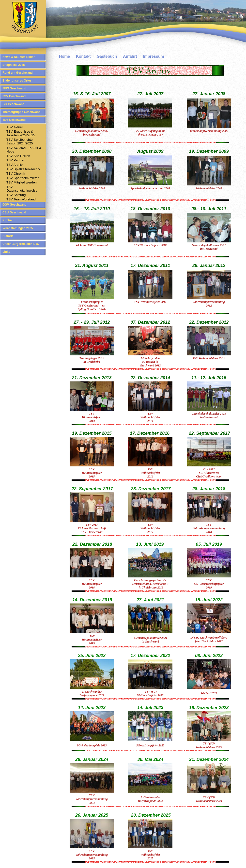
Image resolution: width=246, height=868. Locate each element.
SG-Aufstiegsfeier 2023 (150, 745)
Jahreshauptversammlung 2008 (209, 131)
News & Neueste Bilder (19, 57)
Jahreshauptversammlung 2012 (209, 304)
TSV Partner (15, 160)
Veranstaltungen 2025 (18, 228)
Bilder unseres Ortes (17, 81)
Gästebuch (107, 56)
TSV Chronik (16, 174)
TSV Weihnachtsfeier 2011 (150, 302)
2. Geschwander (150, 797)
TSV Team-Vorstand (21, 199)
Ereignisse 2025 (14, 65)
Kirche (7, 220)
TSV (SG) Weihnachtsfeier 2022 (150, 693)
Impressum (153, 56)
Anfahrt (130, 56)
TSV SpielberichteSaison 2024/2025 (20, 141)
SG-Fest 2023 (209, 693)
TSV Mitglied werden (22, 182)
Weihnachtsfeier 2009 (209, 188)
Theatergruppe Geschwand (22, 112)
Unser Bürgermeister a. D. (21, 244)
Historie (8, 236)
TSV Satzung (16, 195)
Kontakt (83, 56)
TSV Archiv (15, 165)
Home (64, 56)
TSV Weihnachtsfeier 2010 (150, 245)
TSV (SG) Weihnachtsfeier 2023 (209, 745)
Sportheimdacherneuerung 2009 (150, 188)
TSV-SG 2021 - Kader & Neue (24, 150)
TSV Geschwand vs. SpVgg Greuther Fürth (92, 306)
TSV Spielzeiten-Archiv (23, 169)
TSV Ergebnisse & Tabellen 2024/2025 (21, 133)
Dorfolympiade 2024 (150, 801)
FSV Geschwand (14, 96)
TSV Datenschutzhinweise (22, 189)
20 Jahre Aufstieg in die (150, 131)
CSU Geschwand (14, 212)
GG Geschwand (13, 104)
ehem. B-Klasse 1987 (150, 135)
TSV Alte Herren (18, 156)
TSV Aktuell (15, 127)
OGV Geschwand (14, 205)
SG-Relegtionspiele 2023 (92, 745)
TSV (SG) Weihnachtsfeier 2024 (209, 799)
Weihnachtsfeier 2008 (92, 188)
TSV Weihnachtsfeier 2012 (209, 358)
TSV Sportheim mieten (23, 178)
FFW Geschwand (14, 88)
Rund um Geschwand (18, 73)
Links (6, 252)
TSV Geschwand (14, 120)
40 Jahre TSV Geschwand (92, 245)
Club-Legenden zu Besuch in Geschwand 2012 (150, 362)
